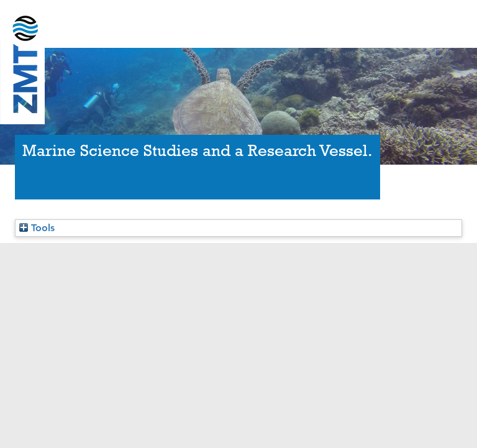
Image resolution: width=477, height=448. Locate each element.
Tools (37, 228)
